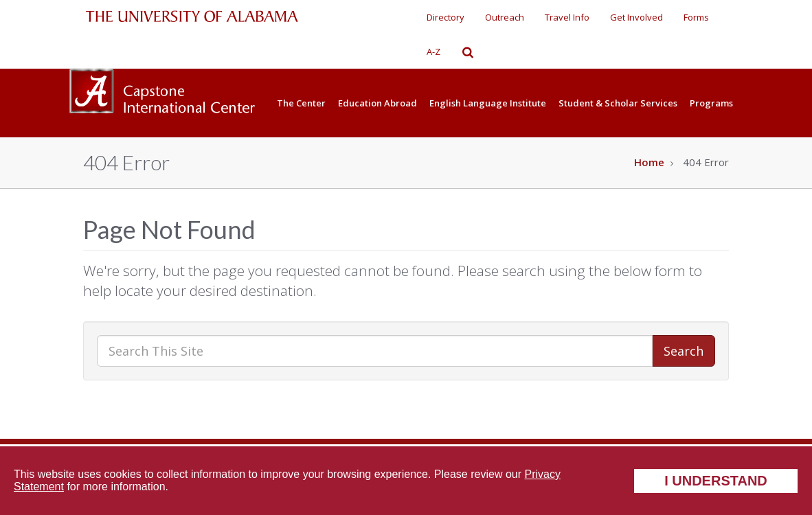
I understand (716, 481)
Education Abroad (377, 103)
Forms (696, 17)
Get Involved (636, 17)
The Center (301, 103)
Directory (446, 17)
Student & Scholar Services (618, 103)
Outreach (505, 17)
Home (649, 162)
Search (684, 351)
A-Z (433, 51)
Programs (711, 103)
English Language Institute (488, 103)
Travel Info (567, 17)
